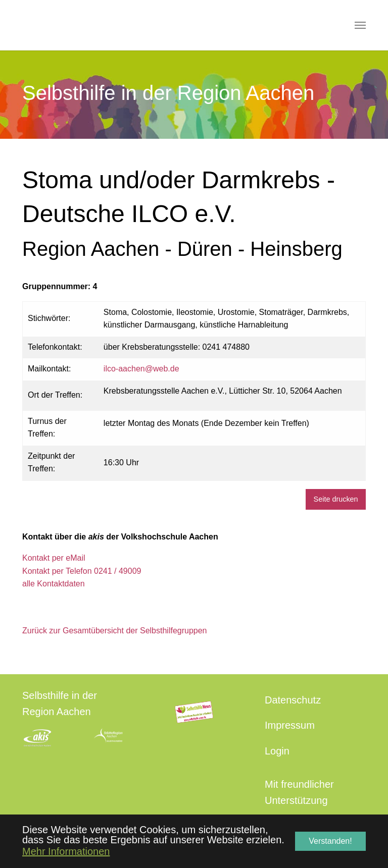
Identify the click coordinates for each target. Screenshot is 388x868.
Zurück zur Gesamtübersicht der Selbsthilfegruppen (115, 631)
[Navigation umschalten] (360, 25)
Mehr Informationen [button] (66, 851)
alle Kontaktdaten (54, 584)
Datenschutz (293, 700)
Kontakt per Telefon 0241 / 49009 (82, 571)
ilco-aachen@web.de (141, 369)
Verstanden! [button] (330, 841)
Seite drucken (336, 499)
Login (277, 751)
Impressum (290, 725)
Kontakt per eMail (54, 558)
